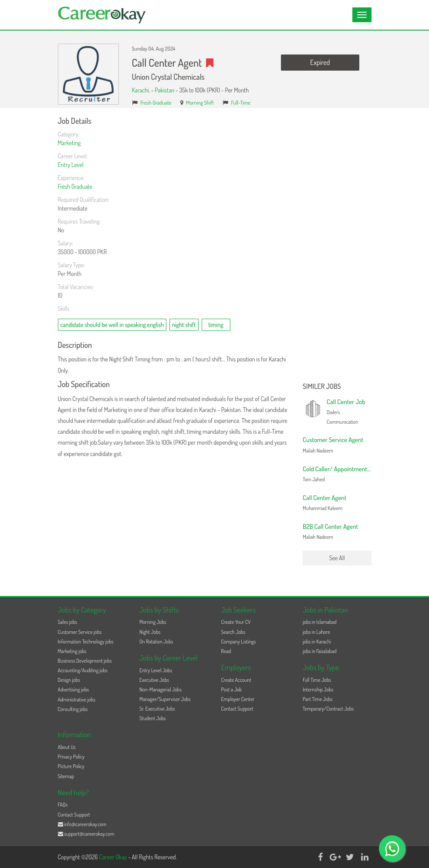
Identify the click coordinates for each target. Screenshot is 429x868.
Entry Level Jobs (156, 670)
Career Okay (113, 857)
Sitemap (66, 776)
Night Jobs (150, 632)
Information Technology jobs (86, 642)
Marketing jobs (72, 651)
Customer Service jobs (80, 632)
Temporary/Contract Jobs (328, 709)
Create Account (236, 680)
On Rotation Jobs (156, 642)
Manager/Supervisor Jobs (165, 699)
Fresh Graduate (156, 102)
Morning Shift (200, 102)
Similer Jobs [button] (322, 387)
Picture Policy (71, 766)
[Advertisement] (337, 248)
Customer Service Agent (333, 440)
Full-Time (241, 102)
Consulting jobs (73, 709)
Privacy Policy (71, 757)
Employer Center (238, 699)
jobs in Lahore (316, 632)
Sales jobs (68, 622)
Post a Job (231, 689)
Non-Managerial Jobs (160, 689)
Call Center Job (346, 402)
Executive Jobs (154, 680)
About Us (67, 747)
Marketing (69, 143)
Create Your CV (236, 622)
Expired (320, 62)
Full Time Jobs (317, 680)
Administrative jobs (77, 700)
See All (337, 558)
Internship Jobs (318, 689)
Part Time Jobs (318, 699)
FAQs (63, 805)
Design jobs (69, 680)
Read (226, 651)
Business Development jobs (85, 661)
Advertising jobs (74, 689)
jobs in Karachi (317, 642)
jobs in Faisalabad (319, 651)
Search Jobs (233, 632)
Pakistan (164, 90)
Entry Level (71, 165)
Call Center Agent (325, 498)
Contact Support (237, 709)
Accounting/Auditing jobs (83, 670)
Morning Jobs (153, 622)
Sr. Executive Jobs (157, 709)
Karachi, (142, 90)
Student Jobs (153, 718)
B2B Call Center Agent (330, 526)
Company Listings (239, 642)
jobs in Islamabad (320, 622)
